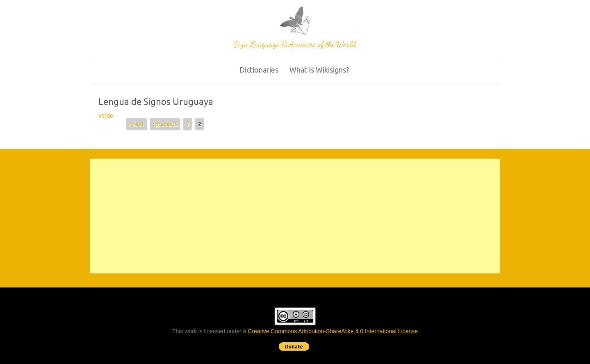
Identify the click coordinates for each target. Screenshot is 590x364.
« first (137, 124)
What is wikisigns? (319, 70)
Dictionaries (259, 70)
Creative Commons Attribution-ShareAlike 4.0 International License (333, 331)
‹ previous (165, 124)
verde (106, 116)
